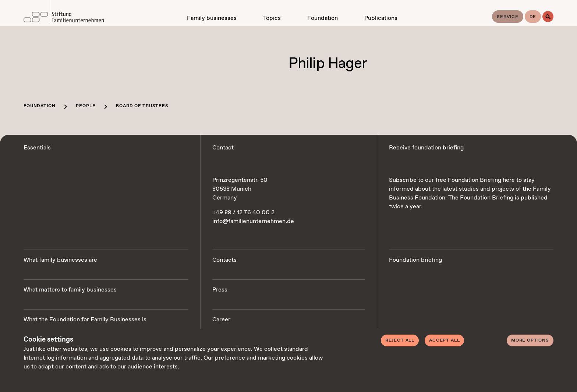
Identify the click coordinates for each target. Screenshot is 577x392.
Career (221, 320)
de (533, 17)
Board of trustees (142, 106)
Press (220, 290)
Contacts (224, 260)
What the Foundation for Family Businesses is (85, 320)
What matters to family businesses (70, 290)
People (86, 106)
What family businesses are (60, 260)
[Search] (548, 17)
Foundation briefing (415, 260)
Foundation (39, 106)
